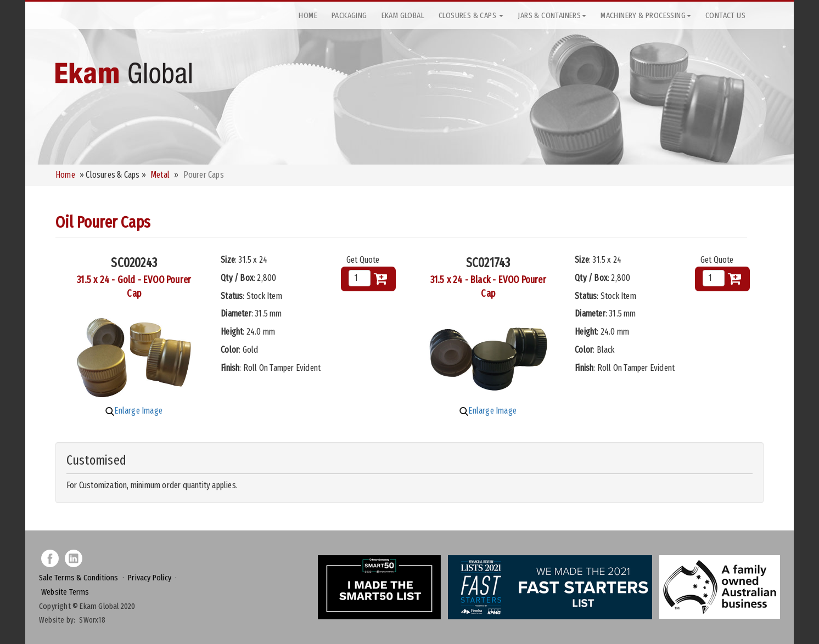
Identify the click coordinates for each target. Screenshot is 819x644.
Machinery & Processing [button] (646, 15)
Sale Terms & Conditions (79, 578)
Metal (160, 175)
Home (308, 15)
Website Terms (65, 592)
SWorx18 (92, 620)
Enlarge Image (134, 411)
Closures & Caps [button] (471, 15)
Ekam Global (403, 15)
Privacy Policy (150, 578)
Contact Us (725, 15)
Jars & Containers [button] (552, 15)
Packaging (349, 15)
